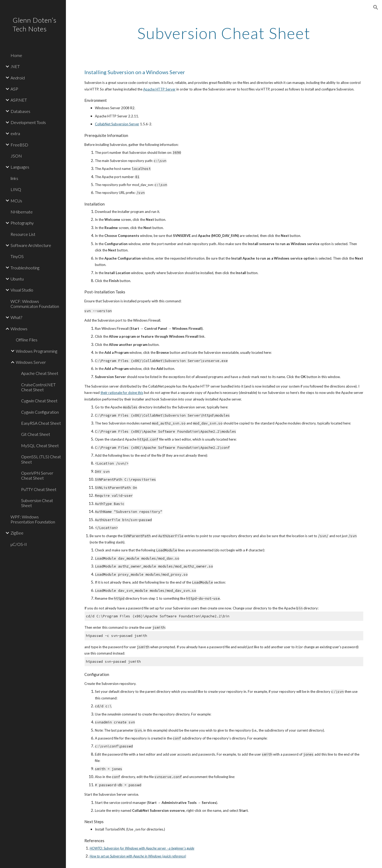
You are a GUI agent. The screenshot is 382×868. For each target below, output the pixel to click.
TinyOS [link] (17, 256)
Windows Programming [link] (37, 351)
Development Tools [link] (28, 122)
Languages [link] (20, 167)
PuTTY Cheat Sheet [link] (39, 489)
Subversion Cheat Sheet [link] (37, 503)
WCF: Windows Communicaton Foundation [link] (35, 304)
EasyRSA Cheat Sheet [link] (41, 423)
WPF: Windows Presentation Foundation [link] (33, 519)
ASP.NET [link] (19, 100)
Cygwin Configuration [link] (40, 412)
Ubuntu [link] (17, 279)
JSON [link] (16, 156)
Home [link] (16, 55)
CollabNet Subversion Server (117, 124)
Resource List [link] (23, 234)
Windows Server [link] (31, 362)
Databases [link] (20, 111)
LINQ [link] (16, 189)
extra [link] (15, 133)
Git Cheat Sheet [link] (36, 434)
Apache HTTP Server (159, 89)
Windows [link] (19, 329)
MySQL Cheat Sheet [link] (40, 445)
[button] (376, 7)
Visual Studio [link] (22, 290)
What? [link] (16, 317)
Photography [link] (22, 223)
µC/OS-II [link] (19, 544)
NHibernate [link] (22, 212)
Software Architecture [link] (31, 245)
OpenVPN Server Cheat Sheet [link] (37, 475)
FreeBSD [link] (19, 145)
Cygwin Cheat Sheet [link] (39, 401)
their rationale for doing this (122, 393)
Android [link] (18, 78)
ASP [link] (14, 89)
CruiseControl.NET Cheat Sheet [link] (38, 387)
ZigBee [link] (17, 533)
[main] (224, 33)
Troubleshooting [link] (25, 268)
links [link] (14, 178)
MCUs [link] (16, 201)
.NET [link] (15, 66)
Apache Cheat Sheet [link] (40, 373)
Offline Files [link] (27, 340)
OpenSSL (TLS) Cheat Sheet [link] (41, 459)
